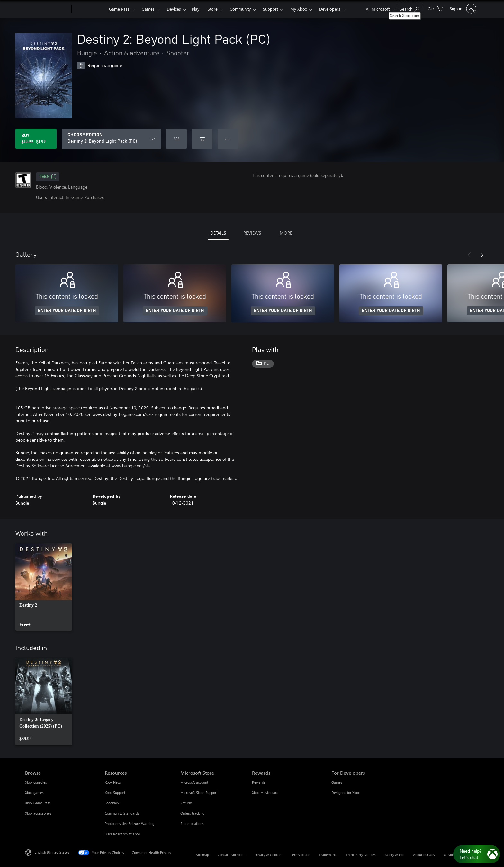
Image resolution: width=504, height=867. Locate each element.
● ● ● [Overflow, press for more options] (228, 139)
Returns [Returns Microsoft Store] (186, 803)
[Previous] (469, 255)
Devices (174, 9)
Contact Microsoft (232, 855)
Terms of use (301, 855)
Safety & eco (394, 855)
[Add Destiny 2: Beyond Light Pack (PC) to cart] (202, 139)
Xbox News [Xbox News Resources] (113, 782)
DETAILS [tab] (218, 233)
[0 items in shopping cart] (435, 8)
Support (270, 9)
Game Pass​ (119, 9)
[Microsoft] (47, 9)
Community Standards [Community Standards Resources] (122, 813)
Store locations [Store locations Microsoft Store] (192, 823)
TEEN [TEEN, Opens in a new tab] (48, 177)
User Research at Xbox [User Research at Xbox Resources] (122, 834)
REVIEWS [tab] (252, 233)
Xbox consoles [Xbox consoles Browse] (36, 782)
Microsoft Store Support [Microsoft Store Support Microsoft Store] (199, 793)
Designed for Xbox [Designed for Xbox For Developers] (346, 793)
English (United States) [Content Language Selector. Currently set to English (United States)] (53, 852)
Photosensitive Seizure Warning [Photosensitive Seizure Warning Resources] (130, 823)
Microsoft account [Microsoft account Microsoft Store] (194, 782)
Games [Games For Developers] (337, 782)
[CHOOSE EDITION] (111, 139)
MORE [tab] (286, 233)
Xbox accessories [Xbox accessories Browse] (38, 813)
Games (148, 9)
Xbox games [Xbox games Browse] (34, 793)
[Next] (482, 255)
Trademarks (328, 855)
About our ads (424, 855)
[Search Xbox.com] (410, 8)
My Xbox (299, 9)
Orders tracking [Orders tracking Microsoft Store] (192, 813)
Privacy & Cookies (268, 855)
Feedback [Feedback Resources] (112, 803)
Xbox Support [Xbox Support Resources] (115, 793)
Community (240, 9)
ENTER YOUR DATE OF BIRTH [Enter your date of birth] (67, 311)
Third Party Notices (361, 855)
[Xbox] (90, 9)
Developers (330, 9)
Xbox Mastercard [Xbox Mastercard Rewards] (265, 793)
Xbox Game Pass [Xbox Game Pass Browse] (38, 803)
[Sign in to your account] (462, 9)
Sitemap (203, 855)
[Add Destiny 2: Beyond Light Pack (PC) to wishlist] (176, 139)
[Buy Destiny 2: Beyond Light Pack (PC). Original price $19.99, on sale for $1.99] (36, 139)
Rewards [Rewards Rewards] (259, 782)
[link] (44, 587)
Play (196, 9)
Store (213, 9)
